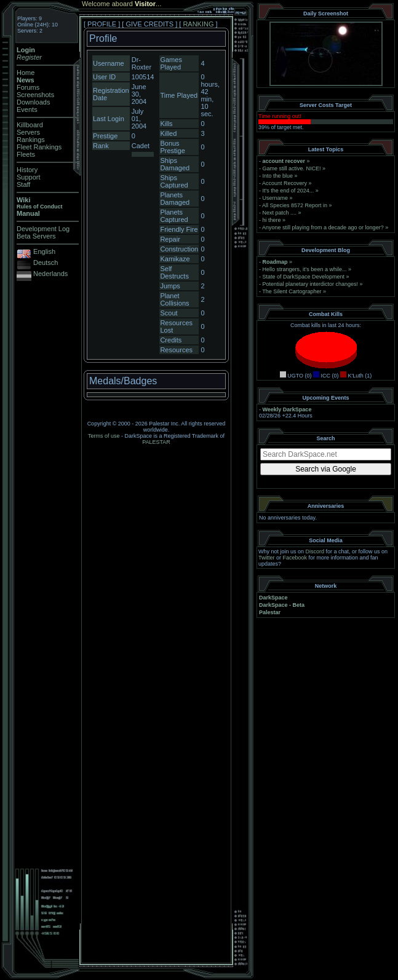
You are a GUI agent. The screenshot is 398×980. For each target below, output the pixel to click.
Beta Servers (36, 236)
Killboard (30, 125)
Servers (28, 132)
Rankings (31, 140)
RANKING (198, 24)
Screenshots (35, 95)
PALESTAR (156, 442)
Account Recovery (285, 183)
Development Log (43, 229)
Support (29, 177)
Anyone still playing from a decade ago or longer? (323, 227)
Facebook (295, 558)
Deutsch (46, 263)
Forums (28, 87)
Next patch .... (280, 213)
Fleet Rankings (39, 147)
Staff (23, 184)
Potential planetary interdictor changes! (311, 284)
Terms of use (104, 436)
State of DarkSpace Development (304, 277)
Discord (315, 551)
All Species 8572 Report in (295, 205)
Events (27, 109)
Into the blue (278, 176)
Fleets (26, 154)
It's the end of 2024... (289, 191)
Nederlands (50, 274)
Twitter (267, 558)
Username (276, 198)
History (27, 170)
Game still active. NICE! (293, 168)
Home (26, 73)
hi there (272, 220)
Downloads (33, 102)
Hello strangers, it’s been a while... (305, 269)
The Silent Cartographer (292, 291)
